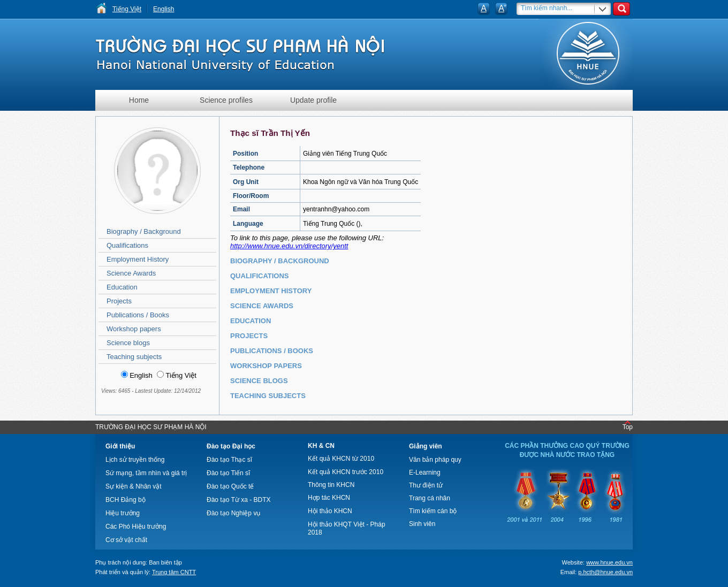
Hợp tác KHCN (329, 498)
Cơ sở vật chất (126, 540)
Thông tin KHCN (331, 485)
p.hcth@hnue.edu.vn (605, 572)
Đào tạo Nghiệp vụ (233, 513)
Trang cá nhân (430, 498)
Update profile (313, 100)
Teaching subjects (134, 357)
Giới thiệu (120, 446)
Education (122, 287)
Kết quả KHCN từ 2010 (341, 459)
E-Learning (425, 472)
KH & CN (321, 446)
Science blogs (128, 343)
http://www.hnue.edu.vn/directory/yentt (289, 246)
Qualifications (127, 245)
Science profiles (226, 100)
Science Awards (131, 273)
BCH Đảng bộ (126, 500)
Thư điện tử (426, 485)
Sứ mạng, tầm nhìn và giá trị (146, 473)
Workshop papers (134, 329)
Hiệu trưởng (123, 513)
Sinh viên (422, 524)
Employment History (138, 259)
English (164, 9)
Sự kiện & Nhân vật (134, 486)
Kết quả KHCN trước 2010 (346, 472)
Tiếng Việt (127, 9)
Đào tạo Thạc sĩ (229, 460)
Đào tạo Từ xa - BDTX (238, 500)
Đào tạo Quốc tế (230, 486)
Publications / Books (138, 315)
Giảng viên (426, 446)
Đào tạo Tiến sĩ (228, 473)
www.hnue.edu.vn (609, 562)
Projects (119, 301)
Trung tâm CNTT (174, 572)
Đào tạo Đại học (231, 446)
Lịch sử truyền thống (135, 460)
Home (139, 100)
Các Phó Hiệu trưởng (136, 527)
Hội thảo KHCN (330, 511)
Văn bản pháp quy (435, 460)
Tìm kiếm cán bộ (433, 511)
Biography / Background (144, 231)
